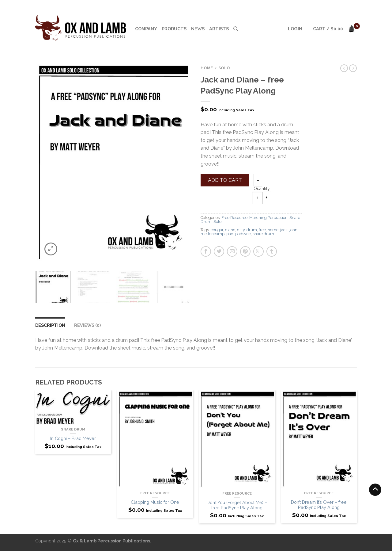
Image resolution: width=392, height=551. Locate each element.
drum (252, 230)
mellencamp (213, 234)
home (273, 230)
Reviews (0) (87, 325)
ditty (241, 230)
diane (230, 230)
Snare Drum (73, 429)
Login (295, 29)
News (198, 29)
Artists (219, 29)
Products (174, 29)
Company (146, 29)
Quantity (262, 189)
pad (230, 234)
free (262, 230)
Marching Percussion (268, 218)
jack (284, 230)
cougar (217, 230)
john (293, 230)
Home (207, 68)
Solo (224, 68)
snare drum (263, 234)
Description (50, 325)
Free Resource (234, 218)
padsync (243, 234)
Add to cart (225, 180)
